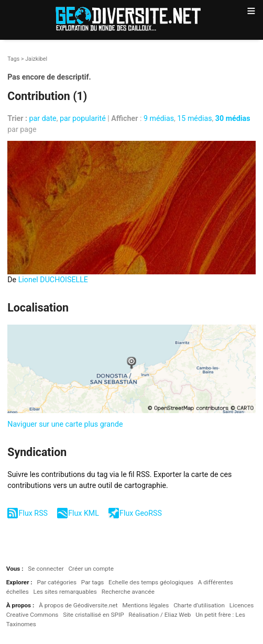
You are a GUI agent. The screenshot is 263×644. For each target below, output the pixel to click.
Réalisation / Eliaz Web (160, 615)
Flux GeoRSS (141, 513)
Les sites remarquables (65, 592)
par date (43, 118)
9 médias (159, 118)
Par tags (92, 582)
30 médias (233, 118)
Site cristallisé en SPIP (93, 615)
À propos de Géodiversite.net (78, 605)
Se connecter (46, 569)
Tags (13, 59)
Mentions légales (145, 605)
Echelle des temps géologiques (151, 582)
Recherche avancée (128, 592)
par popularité (83, 118)
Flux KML (84, 513)
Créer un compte (91, 569)
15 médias (194, 118)
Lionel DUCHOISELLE (53, 280)
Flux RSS (33, 513)
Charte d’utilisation (199, 605)
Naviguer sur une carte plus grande (65, 424)
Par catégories (57, 582)
